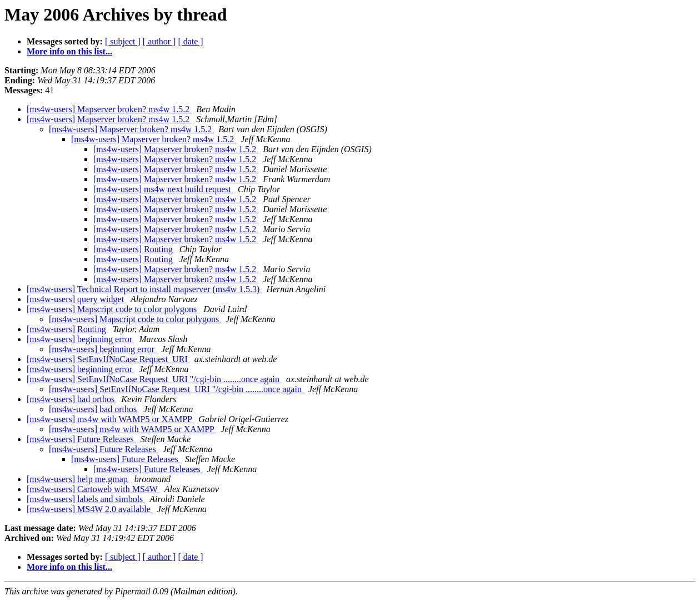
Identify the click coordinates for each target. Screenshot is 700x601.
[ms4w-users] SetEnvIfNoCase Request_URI (108, 359)
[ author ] (159, 41)
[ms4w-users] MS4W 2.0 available (90, 509)
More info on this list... (69, 51)
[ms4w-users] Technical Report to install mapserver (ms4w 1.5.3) (144, 289)
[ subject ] (123, 41)
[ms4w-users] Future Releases (81, 439)
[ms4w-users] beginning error (81, 339)
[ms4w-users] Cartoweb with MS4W (93, 489)
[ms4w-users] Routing (134, 249)
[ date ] (190, 41)
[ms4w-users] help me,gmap (78, 479)
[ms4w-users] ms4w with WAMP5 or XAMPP (110, 419)
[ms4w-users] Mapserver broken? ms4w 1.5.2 (109, 109)
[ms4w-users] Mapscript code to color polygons (113, 309)
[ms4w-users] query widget (76, 299)
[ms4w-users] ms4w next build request (163, 189)
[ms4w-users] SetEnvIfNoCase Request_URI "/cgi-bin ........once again (154, 379)
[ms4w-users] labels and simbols (86, 499)
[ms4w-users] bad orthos (72, 399)
